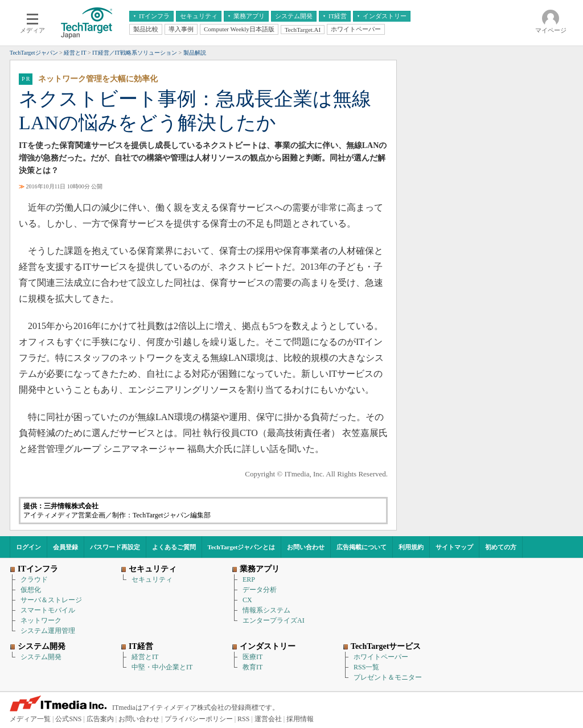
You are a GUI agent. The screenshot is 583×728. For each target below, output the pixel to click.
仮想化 (31, 590)
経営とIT (145, 657)
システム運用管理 (48, 631)
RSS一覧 (366, 667)
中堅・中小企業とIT (162, 667)
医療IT (253, 657)
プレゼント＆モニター (388, 677)
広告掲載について (362, 547)
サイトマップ (454, 547)
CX (247, 600)
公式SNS (68, 719)
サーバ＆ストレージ (51, 600)
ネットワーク (41, 620)
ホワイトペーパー (381, 657)
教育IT (253, 667)
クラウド (34, 579)
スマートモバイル (48, 610)
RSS (243, 719)
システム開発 (41, 657)
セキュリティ (152, 579)
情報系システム (266, 610)
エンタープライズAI (274, 620)
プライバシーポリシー (199, 719)
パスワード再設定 (115, 547)
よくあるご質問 (174, 547)
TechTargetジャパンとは (242, 547)
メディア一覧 (30, 719)
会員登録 (65, 547)
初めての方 (501, 547)
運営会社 (268, 719)
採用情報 (300, 719)
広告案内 (100, 719)
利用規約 (411, 547)
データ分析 (260, 590)
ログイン (28, 547)
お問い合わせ (306, 547)
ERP (249, 579)
